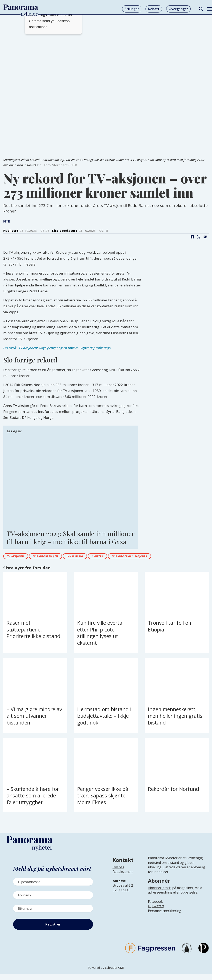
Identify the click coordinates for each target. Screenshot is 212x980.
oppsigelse (189, 894)
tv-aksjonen (19, 557)
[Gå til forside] (21, 7)
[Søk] (201, 9)
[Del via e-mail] (205, 237)
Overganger (178, 9)
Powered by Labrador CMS (106, 969)
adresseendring (160, 894)
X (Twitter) (156, 908)
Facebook (155, 903)
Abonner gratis (160, 889)
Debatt (154, 9)
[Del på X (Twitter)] (199, 237)
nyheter (120, 557)
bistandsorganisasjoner (160, 557)
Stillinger (132, 9)
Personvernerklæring (165, 912)
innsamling (92, 557)
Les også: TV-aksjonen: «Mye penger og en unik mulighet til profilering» (57, 348)
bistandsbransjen (56, 557)
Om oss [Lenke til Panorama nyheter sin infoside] (118, 869)
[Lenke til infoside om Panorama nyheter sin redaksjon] (123, 877)
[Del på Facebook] (192, 237)
